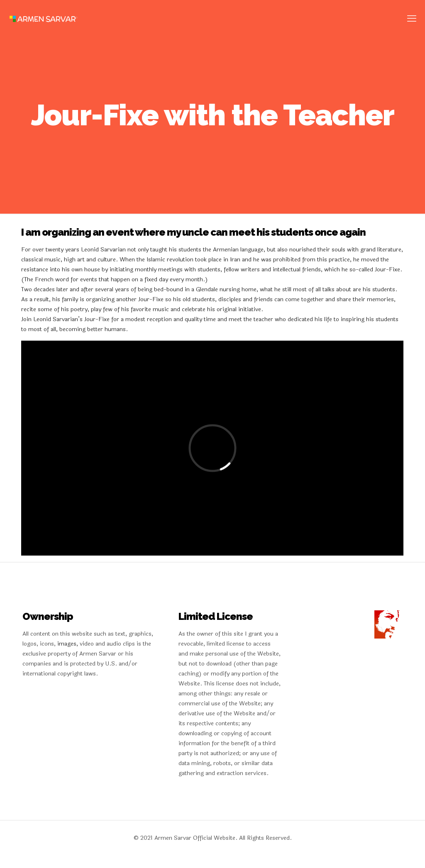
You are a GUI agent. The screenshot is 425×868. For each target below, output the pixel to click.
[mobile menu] (412, 19)
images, (68, 644)
